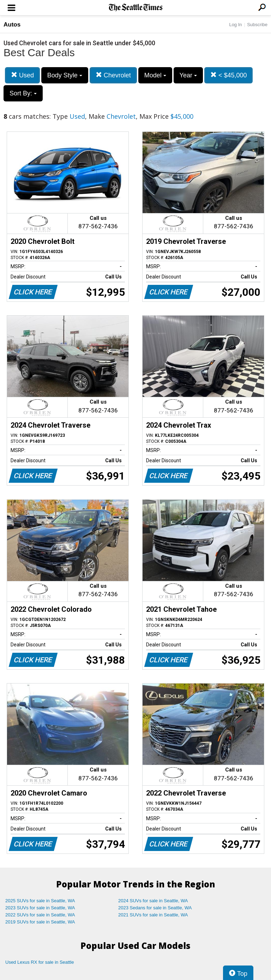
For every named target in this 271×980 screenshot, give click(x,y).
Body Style (65, 75)
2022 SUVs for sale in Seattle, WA (40, 915)
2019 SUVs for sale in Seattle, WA (40, 922)
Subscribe (257, 25)
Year (188, 75)
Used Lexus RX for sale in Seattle (40, 962)
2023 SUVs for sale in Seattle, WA (40, 908)
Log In (235, 25)
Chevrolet (113, 75)
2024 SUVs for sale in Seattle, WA (153, 901)
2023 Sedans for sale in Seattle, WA (155, 908)
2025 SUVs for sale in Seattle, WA (40, 901)
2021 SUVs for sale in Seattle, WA (153, 915)
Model (155, 75)
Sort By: (23, 93)
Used (22, 75)
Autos (12, 25)
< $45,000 (229, 75)
